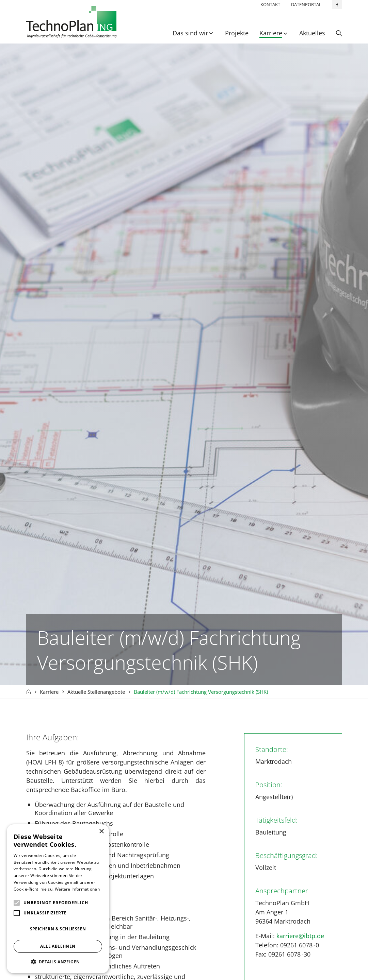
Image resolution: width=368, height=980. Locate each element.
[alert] (58, 899)
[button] (58, 962)
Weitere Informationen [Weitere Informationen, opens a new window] (77, 889)
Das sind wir (190, 33)
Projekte (237, 33)
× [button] (101, 832)
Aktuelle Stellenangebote (96, 692)
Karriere (271, 33)
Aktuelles (312, 33)
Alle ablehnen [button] (58, 946)
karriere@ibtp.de (300, 936)
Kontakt (270, 4)
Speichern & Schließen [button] (58, 929)
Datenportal (306, 4)
